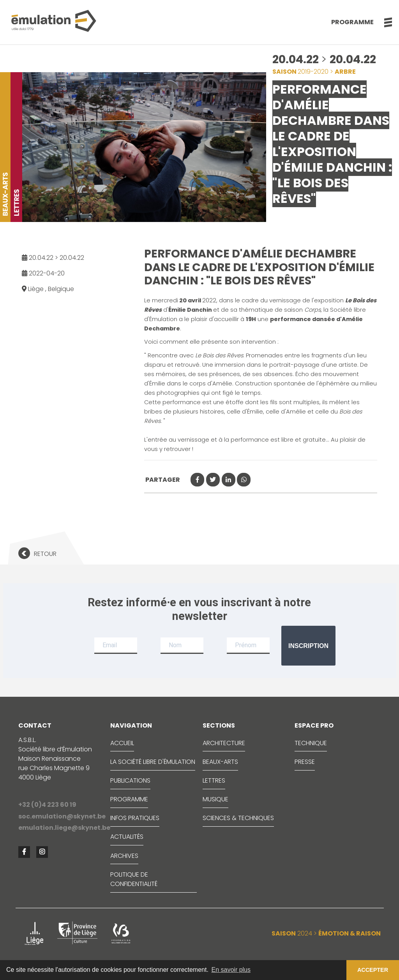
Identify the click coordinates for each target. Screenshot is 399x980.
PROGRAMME (129, 799)
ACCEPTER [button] (373, 970)
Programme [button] (352, 22)
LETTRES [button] (214, 780)
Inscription (308, 646)
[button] (384, 22)
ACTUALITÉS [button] (127, 837)
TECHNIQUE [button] (311, 743)
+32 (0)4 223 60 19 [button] (47, 805)
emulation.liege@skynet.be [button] (61, 828)
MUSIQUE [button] (215, 799)
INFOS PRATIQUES (135, 818)
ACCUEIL (122, 743)
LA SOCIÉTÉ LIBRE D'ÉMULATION (153, 762)
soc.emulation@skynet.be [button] (61, 816)
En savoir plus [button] (231, 970)
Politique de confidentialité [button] (134, 879)
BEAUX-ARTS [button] (220, 762)
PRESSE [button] (305, 762)
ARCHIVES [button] (124, 856)
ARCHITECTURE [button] (224, 743)
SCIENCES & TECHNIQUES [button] (238, 818)
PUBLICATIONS (130, 780)
